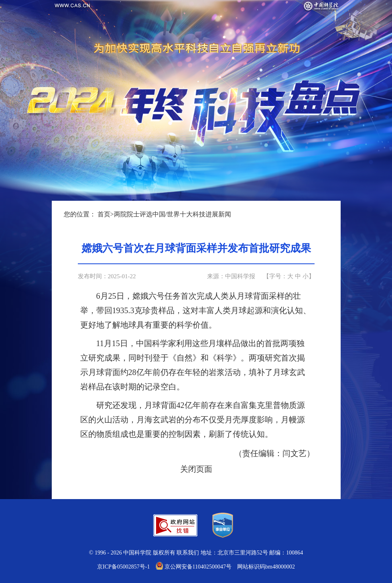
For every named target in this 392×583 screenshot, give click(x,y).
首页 (104, 214)
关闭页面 (196, 469)
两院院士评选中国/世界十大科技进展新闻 (173, 214)
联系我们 (188, 553)
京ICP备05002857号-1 (123, 567)
